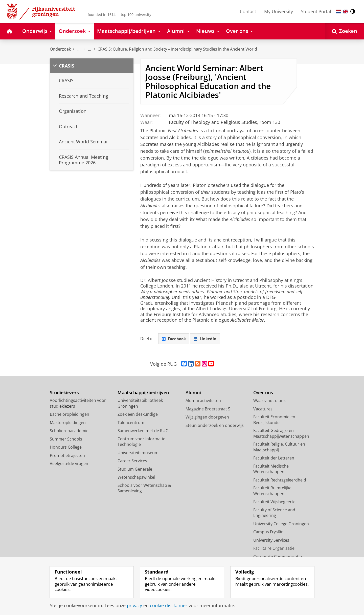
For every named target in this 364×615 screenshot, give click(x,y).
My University (279, 11)
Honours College (66, 448)
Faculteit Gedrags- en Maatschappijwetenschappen (281, 434)
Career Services (132, 462)
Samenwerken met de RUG (143, 431)
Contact (248, 11)
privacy (134, 605)
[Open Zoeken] (345, 31)
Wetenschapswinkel (136, 478)
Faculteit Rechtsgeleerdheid (280, 480)
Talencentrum (131, 423)
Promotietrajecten (67, 456)
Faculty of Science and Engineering (274, 513)
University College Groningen (281, 524)
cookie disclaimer (169, 605)
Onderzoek (60, 49)
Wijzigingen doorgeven (207, 418)
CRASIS (67, 66)
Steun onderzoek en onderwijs (215, 426)
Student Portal (316, 11)
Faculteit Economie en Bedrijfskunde (274, 420)
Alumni (193, 393)
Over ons (263, 393)
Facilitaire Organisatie (274, 549)
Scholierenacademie (69, 431)
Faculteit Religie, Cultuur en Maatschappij (279, 448)
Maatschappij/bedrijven (143, 393)
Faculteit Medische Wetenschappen (271, 469)
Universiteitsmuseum (138, 453)
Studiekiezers (64, 393)
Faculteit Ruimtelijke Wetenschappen (272, 491)
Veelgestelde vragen (69, 464)
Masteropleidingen (68, 423)
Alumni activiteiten (203, 401)
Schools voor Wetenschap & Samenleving (144, 489)
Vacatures (263, 409)
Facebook (174, 339)
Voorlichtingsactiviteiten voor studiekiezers (78, 404)
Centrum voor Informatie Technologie (141, 442)
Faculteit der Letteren (274, 459)
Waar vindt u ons (269, 401)
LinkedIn (207, 339)
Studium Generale (135, 470)
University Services (271, 541)
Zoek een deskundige (138, 415)
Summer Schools (66, 440)
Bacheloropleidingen (70, 415)
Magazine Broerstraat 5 (208, 409)
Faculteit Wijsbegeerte (274, 502)
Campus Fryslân (268, 533)
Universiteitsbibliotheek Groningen (140, 404)
